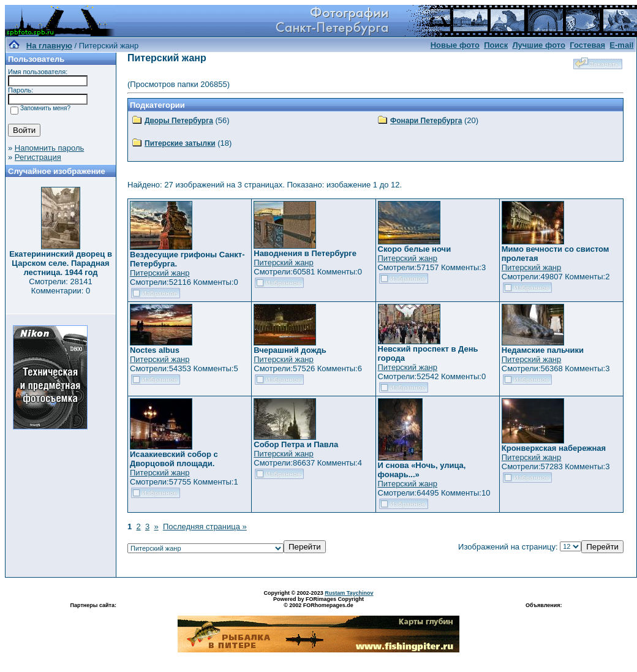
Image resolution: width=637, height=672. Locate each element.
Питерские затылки (180, 143)
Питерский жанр (160, 273)
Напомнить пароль (49, 148)
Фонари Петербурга (426, 121)
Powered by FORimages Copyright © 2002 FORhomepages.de (318, 602)
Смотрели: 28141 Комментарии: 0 (60, 286)
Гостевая (587, 45)
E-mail (621, 45)
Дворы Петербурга (179, 121)
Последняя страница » (205, 527)
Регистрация (38, 157)
